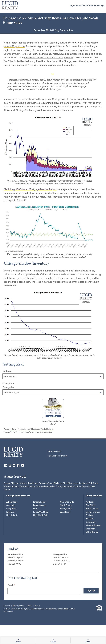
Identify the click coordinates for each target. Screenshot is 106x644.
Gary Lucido (66, 30)
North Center (66, 505)
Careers (7, 606)
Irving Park (11, 509)
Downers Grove (93, 512)
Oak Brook (91, 522)
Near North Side (41, 515)
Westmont (90, 529)
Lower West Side (41, 512)
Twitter (14, 466)
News (37, 606)
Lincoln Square (40, 502)
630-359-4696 (14, 564)
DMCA (29, 606)
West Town (65, 512)
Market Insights (47, 429)
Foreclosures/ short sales (29, 432)
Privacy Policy (18, 606)
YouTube (23, 466)
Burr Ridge (91, 505)
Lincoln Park (12, 515)
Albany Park (12, 502)
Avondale (11, 505)
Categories (8, 388)
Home (18, 642)
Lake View (11, 512)
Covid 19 (15, 429)
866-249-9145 (55, 452)
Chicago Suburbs (94, 496)
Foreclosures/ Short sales (30, 429)
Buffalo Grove (92, 509)
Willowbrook (92, 532)
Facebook (18, 466)
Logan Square (39, 505)
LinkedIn (6, 466)
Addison (90, 502)
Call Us (53, 642)
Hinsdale (90, 519)
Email (11, 585)
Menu (88, 642)
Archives (7, 372)
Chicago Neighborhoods (18, 496)
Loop (36, 509)
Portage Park (66, 509)
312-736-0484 (60, 564)
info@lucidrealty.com (58, 456)
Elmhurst (90, 515)
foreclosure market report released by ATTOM (49, 58)
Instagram (10, 466)
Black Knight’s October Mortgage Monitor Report (30, 189)
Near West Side (67, 502)
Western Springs (93, 526)
